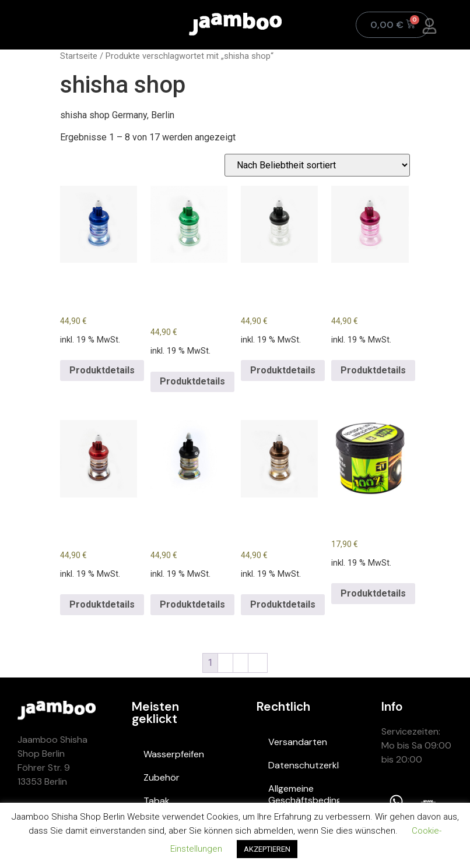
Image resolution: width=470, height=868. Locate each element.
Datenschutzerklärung (304, 765)
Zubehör (162, 777)
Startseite (79, 56)
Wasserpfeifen (174, 754)
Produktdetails (102, 370)
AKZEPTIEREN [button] (267, 849)
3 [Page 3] (241, 663)
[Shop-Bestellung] (317, 165)
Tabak (157, 801)
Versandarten (298, 742)
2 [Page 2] (225, 663)
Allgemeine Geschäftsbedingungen (304, 794)
